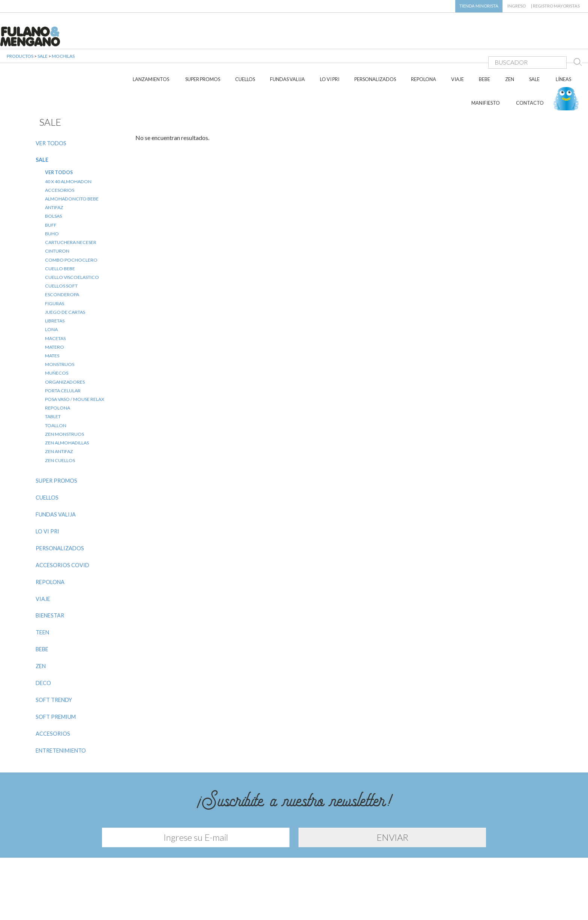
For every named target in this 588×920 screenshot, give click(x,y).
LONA (51, 291)
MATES (52, 317)
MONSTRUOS (60, 326)
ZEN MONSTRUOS (64, 395)
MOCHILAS (63, 64)
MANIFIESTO (486, 64)
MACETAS (55, 299)
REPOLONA (424, 41)
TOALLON (56, 386)
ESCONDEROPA (62, 256)
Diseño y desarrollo (294, 904)
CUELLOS (245, 41)
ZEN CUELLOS (60, 421)
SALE (534, 41)
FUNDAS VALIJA (287, 41)
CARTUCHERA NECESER (71, 204)
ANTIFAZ (54, 169)
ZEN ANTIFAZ (59, 413)
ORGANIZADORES (65, 343)
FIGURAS (55, 264)
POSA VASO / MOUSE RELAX (75, 361)
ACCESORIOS (60, 151)
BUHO (52, 195)
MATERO (55, 308)
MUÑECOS (57, 334)
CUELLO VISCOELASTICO (72, 239)
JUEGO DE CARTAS (65, 273)
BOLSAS (53, 177)
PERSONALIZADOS (375, 41)
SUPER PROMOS (203, 41)
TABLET (53, 378)
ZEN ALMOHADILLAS (67, 404)
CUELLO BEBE (60, 230)
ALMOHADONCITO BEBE (72, 160)
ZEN (510, 41)
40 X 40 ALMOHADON (68, 142)
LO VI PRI (330, 41)
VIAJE (457, 41)
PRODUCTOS (20, 64)
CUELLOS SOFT (61, 247)
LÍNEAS (563, 41)
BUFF (51, 186)
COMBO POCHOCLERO (71, 221)
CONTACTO (530, 64)
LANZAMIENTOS (151, 41)
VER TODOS (51, 104)
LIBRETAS (55, 282)
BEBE (484, 41)
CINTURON (57, 212)
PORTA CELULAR (63, 352)
